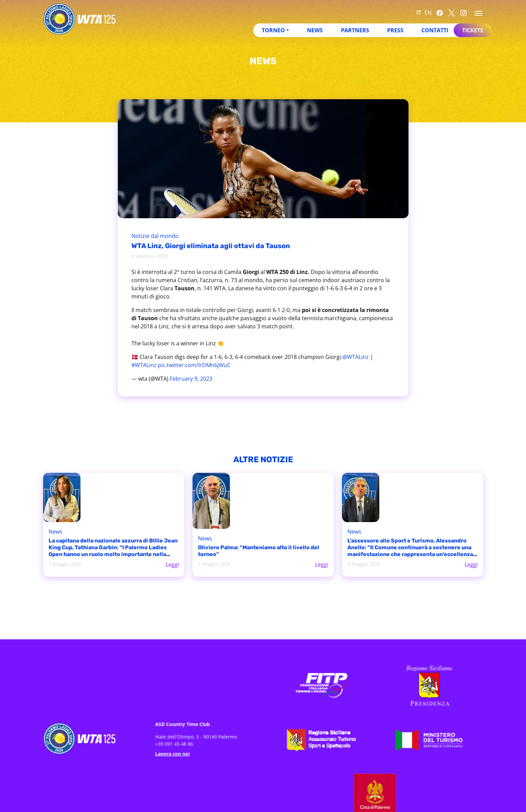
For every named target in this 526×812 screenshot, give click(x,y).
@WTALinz (356, 357)
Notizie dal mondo (155, 236)
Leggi (172, 565)
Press (395, 30)
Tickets (473, 30)
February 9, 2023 (191, 379)
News (315, 30)
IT (419, 13)
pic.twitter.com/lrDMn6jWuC (194, 365)
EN (428, 13)
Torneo (273, 30)
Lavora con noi (173, 754)
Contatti (435, 30)
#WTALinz (144, 365)
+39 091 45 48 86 (174, 744)
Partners (355, 30)
